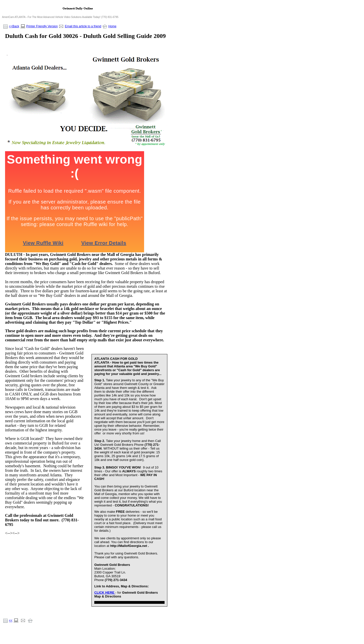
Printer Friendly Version (42, 26)
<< (11, 620)
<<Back (14, 26)
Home (112, 26)
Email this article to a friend (83, 26)
